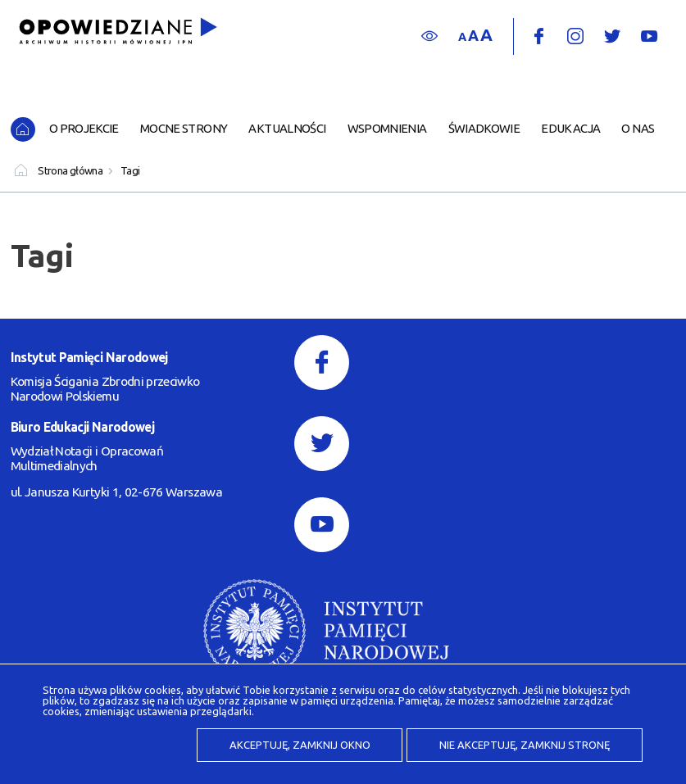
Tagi (130, 170)
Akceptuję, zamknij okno (300, 745)
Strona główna (70, 170)
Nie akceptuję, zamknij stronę (525, 745)
